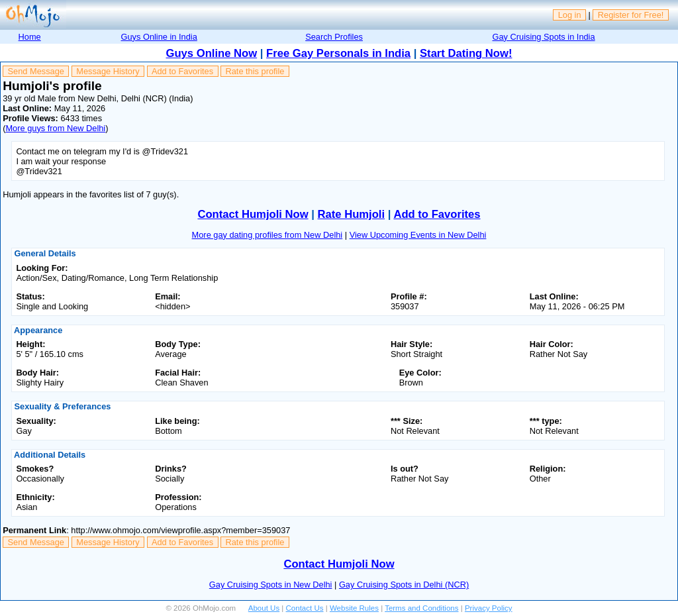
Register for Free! (631, 15)
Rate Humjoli (352, 214)
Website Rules (354, 608)
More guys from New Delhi (55, 128)
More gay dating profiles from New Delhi (267, 235)
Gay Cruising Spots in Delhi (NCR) (404, 585)
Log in (570, 15)
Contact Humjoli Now (253, 214)
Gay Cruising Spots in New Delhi (271, 585)
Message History (108, 71)
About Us (264, 608)
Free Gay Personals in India (338, 53)
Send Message (36, 71)
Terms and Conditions (421, 608)
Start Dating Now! (466, 53)
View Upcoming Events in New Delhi (418, 235)
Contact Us (305, 608)
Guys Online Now (212, 53)
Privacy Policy (489, 608)
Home (30, 37)
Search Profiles (334, 37)
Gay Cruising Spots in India (544, 37)
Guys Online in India (159, 37)
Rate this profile (255, 71)
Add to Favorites (182, 71)
